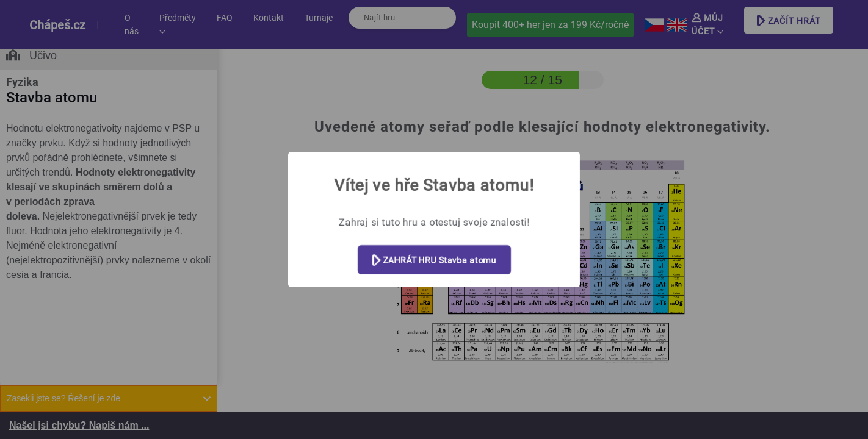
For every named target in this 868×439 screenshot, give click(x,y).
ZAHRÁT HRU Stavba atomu (434, 261)
